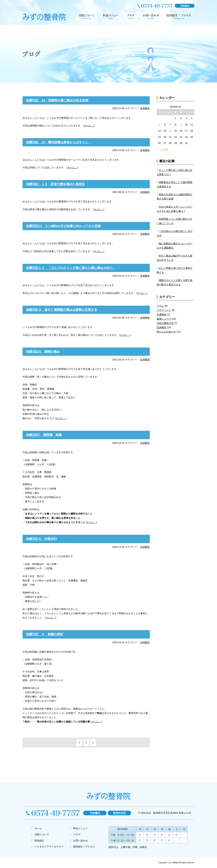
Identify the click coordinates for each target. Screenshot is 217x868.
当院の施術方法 (165, 323)
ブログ (77, 834)
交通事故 (161, 315)
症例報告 (145, 108)
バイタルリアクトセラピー (49, 847)
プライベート (164, 310)
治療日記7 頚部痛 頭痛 (44, 435)
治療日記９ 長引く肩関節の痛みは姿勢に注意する (62, 310)
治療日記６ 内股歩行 (41, 539)
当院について (42, 834)
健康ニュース (164, 319)
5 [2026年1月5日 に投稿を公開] (159, 125)
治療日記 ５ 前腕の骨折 (45, 634)
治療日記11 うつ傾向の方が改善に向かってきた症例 (63, 226)
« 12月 (165, 149)
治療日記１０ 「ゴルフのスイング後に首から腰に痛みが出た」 (71, 268)
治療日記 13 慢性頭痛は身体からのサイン (59, 142)
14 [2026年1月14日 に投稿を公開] (170, 131)
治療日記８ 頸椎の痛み (43, 352)
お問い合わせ (80, 841)
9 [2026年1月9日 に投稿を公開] (181, 125)
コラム (160, 306)
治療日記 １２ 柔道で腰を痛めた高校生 (55, 184)
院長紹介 (39, 841)
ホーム (38, 828)
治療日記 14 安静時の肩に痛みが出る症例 (57, 100)
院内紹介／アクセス (84, 847)
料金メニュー (80, 828)
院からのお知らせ (166, 332)
